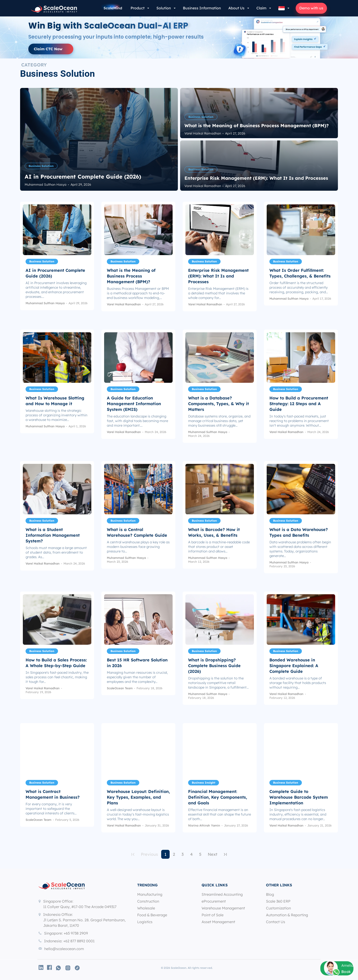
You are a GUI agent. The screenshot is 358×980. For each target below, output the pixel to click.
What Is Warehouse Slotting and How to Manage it (55, 401)
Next (213, 854)
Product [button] (138, 8)
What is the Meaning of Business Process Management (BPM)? (131, 276)
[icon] (41, 967)
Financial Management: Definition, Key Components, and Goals (218, 797)
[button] (284, 8)
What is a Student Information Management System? (53, 535)
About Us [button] (236, 8)
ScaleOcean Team (120, 688)
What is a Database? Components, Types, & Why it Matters (218, 404)
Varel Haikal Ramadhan (124, 304)
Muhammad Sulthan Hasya (45, 303)
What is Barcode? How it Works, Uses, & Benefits (214, 532)
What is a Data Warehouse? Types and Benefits (299, 532)
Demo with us (311, 8)
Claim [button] (261, 8)
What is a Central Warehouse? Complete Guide (137, 532)
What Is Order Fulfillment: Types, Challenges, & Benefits (300, 273)
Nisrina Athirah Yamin (204, 825)
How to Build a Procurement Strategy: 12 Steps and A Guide (299, 404)
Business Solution (41, 166)
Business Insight (204, 783)
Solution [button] (164, 8)
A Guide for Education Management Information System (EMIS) (134, 404)
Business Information (202, 8)
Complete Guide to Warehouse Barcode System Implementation (299, 797)
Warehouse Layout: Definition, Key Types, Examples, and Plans (138, 797)
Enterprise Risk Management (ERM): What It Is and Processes (218, 276)
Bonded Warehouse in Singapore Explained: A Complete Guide (294, 666)
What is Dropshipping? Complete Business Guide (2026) (214, 666)
